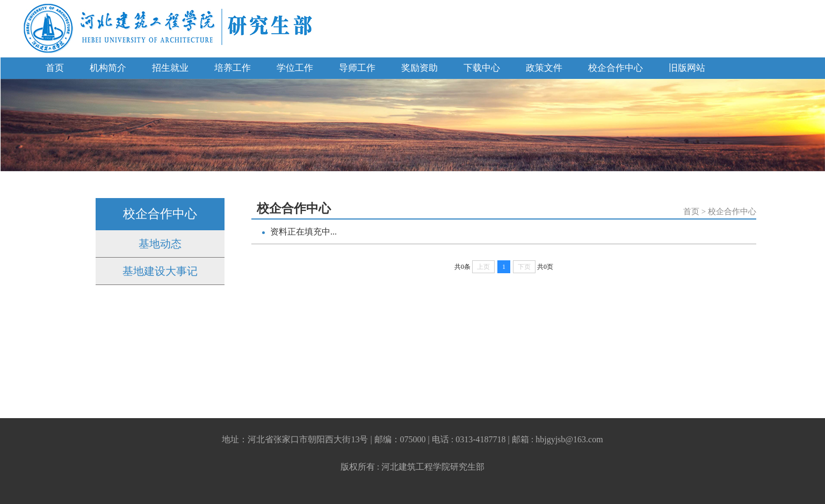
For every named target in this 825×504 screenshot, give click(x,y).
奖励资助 (419, 68)
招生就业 (170, 68)
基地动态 (160, 244)
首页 (55, 68)
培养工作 (233, 68)
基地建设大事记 (160, 271)
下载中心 (482, 68)
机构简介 (108, 68)
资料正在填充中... (303, 232)
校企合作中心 (616, 68)
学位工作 (295, 68)
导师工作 (357, 68)
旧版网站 (687, 68)
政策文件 (544, 68)
